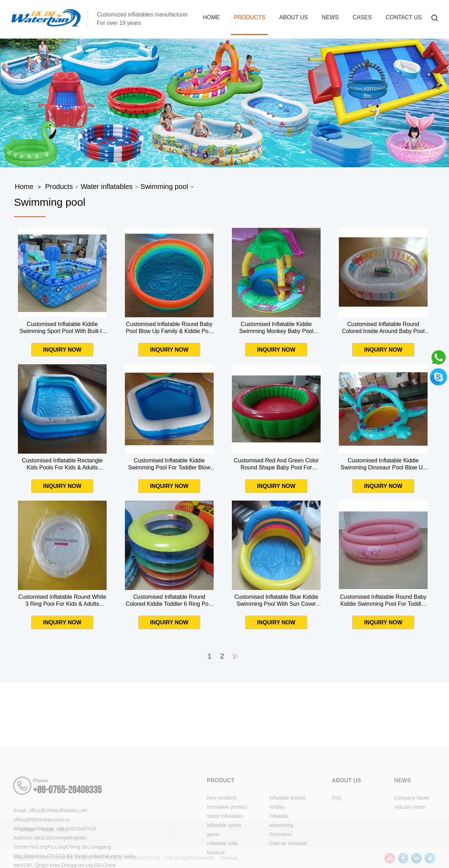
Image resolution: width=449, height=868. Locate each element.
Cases (362, 17)
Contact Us (404, 17)
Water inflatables (107, 187)
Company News (412, 838)
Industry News (410, 847)
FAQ (337, 838)
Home (211, 17)
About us (294, 17)
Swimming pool (164, 187)
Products (249, 17)
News (330, 17)
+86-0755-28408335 (67, 830)
